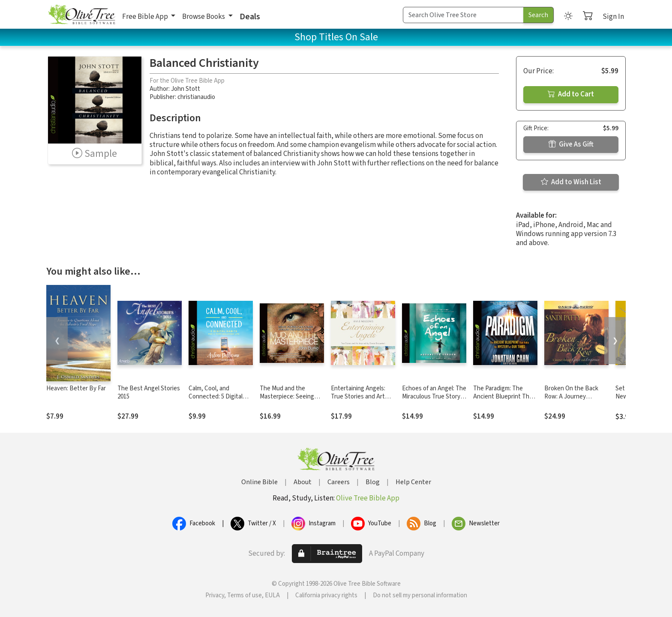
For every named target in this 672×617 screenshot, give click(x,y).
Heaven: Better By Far (76, 388)
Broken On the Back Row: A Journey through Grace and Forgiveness (571, 401)
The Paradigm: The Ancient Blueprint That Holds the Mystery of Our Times (504, 401)
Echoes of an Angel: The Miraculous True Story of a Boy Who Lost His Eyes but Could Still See (434, 401)
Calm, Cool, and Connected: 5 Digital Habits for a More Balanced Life (216, 401)
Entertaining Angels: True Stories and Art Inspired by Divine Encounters (358, 401)
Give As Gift (571, 144)
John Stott (186, 89)
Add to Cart (571, 94)
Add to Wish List (571, 182)
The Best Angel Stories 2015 (149, 392)
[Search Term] (463, 15)
